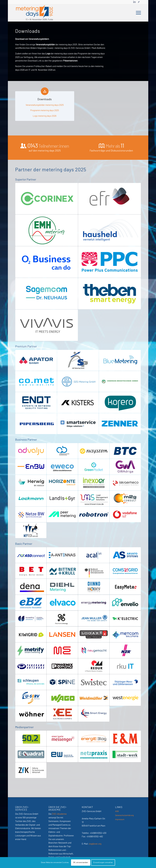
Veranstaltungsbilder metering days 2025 (45, 105)
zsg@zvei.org (95, 844)
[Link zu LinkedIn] (134, 2)
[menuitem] (137, 13)
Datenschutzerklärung (124, 815)
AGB (117, 811)
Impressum (120, 820)
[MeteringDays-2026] (35, 13)
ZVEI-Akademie (59, 814)
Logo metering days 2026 (45, 116)
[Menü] (137, 13)
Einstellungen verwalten (103, 862)
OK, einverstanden (81, 862)
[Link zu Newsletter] (139, 2)
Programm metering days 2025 (45, 110)
